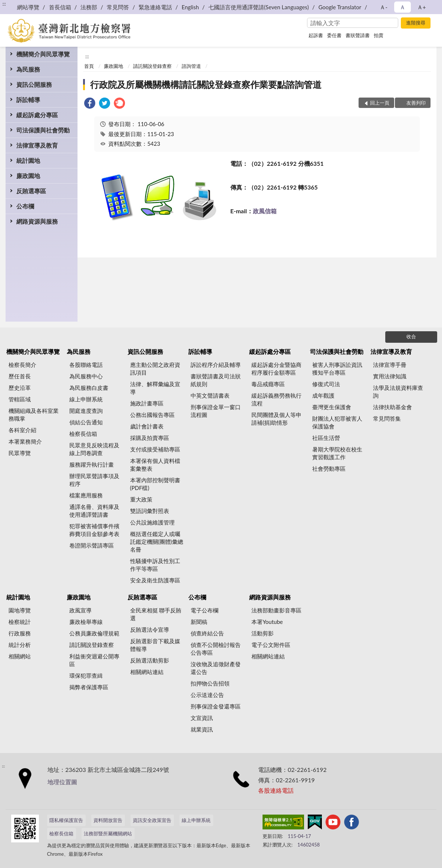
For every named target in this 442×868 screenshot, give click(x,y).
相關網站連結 (147, 672)
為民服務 (28, 69)
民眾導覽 (20, 453)
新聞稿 (199, 622)
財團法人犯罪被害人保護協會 (337, 422)
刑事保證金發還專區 (216, 706)
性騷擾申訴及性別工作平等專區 (155, 565)
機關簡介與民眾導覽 (43, 54)
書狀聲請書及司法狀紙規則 (216, 380)
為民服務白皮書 (89, 388)
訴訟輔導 (28, 100)
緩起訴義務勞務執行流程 (276, 399)
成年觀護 (323, 395)
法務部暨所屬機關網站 (108, 834)
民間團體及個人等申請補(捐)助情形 (276, 419)
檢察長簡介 (22, 365)
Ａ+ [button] (422, 7)
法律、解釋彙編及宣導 (155, 388)
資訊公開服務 (34, 84)
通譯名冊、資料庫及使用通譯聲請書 (94, 511)
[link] (90, 104)
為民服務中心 (86, 376)
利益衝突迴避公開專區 (94, 660)
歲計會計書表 (147, 426)
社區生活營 (326, 438)
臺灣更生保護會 (332, 407)
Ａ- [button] (384, 7)
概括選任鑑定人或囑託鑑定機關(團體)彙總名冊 (157, 542)
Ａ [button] (403, 7)
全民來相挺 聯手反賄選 (156, 614)
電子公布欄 (204, 610)
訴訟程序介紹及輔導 (216, 365)
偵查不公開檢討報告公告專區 (216, 649)
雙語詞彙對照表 (150, 511)
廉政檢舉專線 (86, 622)
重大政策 (141, 499)
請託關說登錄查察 (152, 66)
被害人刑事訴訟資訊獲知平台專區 (337, 369)
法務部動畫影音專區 (276, 610)
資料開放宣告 (108, 820)
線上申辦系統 (86, 399)
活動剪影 (263, 633)
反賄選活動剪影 (150, 660)
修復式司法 (326, 384)
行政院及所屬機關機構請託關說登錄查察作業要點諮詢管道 (206, 84)
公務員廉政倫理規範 (94, 633)
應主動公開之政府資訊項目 (155, 369)
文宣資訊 (202, 718)
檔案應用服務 (86, 495)
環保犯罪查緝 (86, 675)
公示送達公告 (207, 695)
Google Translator (340, 7)
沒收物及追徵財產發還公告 (216, 668)
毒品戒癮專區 (268, 384)
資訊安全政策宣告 (152, 820)
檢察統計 (20, 622)
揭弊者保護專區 (89, 687)
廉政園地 (28, 176)
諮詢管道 (191, 66)
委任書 (334, 35)
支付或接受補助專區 (155, 449)
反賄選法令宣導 (150, 629)
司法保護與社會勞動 (43, 130)
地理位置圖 (62, 782)
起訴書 (316, 35)
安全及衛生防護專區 (155, 580)
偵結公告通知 (86, 422)
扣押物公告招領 (210, 683)
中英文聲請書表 (210, 395)
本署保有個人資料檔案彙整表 (155, 465)
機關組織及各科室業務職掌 (34, 415)
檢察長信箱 (83, 434)
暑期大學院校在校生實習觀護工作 (337, 453)
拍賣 (379, 35)
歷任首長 (20, 376)
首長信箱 (60, 7)
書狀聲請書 (358, 35)
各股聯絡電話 (86, 365)
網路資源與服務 (37, 221)
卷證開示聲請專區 (92, 545)
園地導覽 (20, 610)
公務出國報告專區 (152, 415)
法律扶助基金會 (392, 407)
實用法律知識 (390, 376)
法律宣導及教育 (37, 145)
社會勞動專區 (329, 468)
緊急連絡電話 (155, 7)
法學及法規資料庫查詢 (398, 392)
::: (4, 4)
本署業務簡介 (25, 441)
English (190, 7)
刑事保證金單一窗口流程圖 (216, 411)
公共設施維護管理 (152, 522)
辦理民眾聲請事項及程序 (94, 480)
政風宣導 (80, 610)
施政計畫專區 (147, 403)
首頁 (89, 66)
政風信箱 (265, 211)
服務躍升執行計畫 (92, 464)
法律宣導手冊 (390, 365)
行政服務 (20, 633)
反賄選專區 (31, 191)
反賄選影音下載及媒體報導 (155, 645)
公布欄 (25, 206)
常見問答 (118, 7)
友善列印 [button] (416, 103)
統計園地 (28, 160)
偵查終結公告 (207, 633)
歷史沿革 (20, 388)
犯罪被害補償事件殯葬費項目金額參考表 (94, 530)
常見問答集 (387, 418)
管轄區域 (20, 399)
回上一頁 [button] (380, 103)
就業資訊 (202, 729)
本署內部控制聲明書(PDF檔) (155, 484)
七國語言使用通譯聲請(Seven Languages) (259, 7)
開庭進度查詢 (86, 411)
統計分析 (20, 645)
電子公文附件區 (271, 645)
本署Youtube (267, 622)
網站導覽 (28, 7)
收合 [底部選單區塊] (411, 336)
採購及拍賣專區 (150, 438)
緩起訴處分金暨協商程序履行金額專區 (276, 369)
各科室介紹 (22, 430)
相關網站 (20, 656)
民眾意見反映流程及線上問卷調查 (94, 449)
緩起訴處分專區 (37, 115)
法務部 (89, 7)
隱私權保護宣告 (66, 820)
